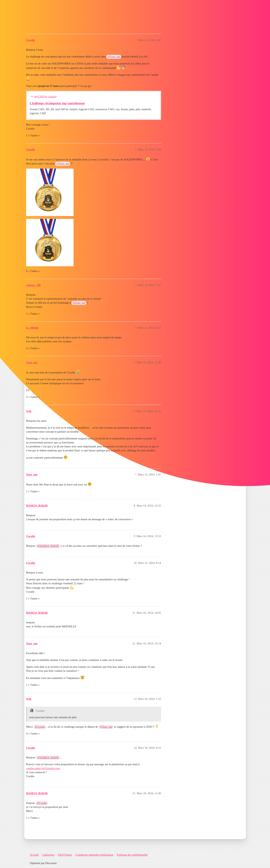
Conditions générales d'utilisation (94, 855)
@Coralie (40, 727)
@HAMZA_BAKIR (48, 546)
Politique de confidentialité (132, 855)
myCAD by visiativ (45, 97)
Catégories (48, 855)
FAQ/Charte (65, 855)
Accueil (34, 855)
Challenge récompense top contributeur (58, 103)
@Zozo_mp (114, 57)
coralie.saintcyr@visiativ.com (43, 768)
